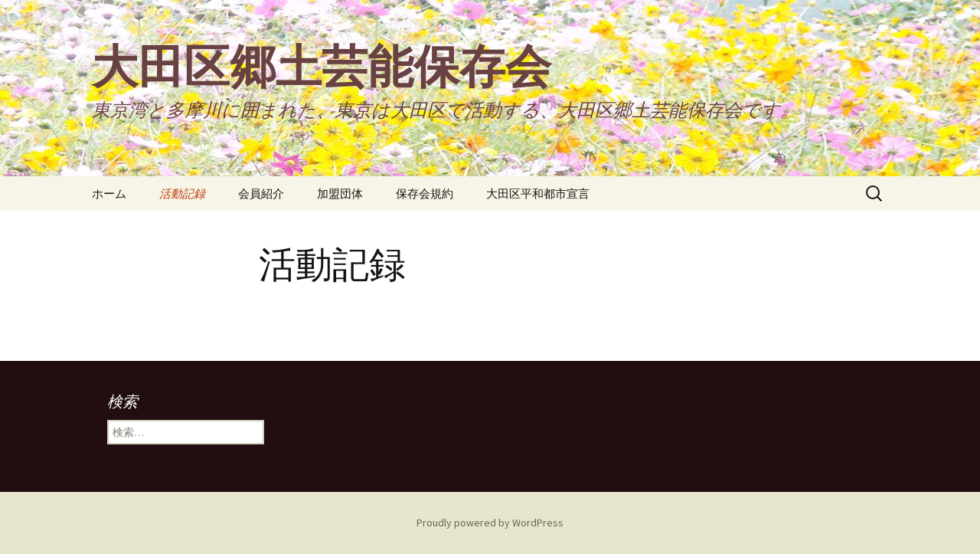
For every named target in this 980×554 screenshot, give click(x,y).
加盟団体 (340, 193)
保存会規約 (425, 193)
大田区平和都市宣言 (538, 193)
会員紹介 (261, 193)
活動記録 (182, 193)
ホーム (109, 193)
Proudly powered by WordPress (490, 523)
